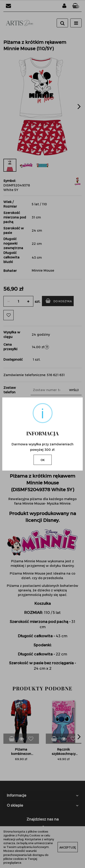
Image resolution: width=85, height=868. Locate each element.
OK (43, 460)
